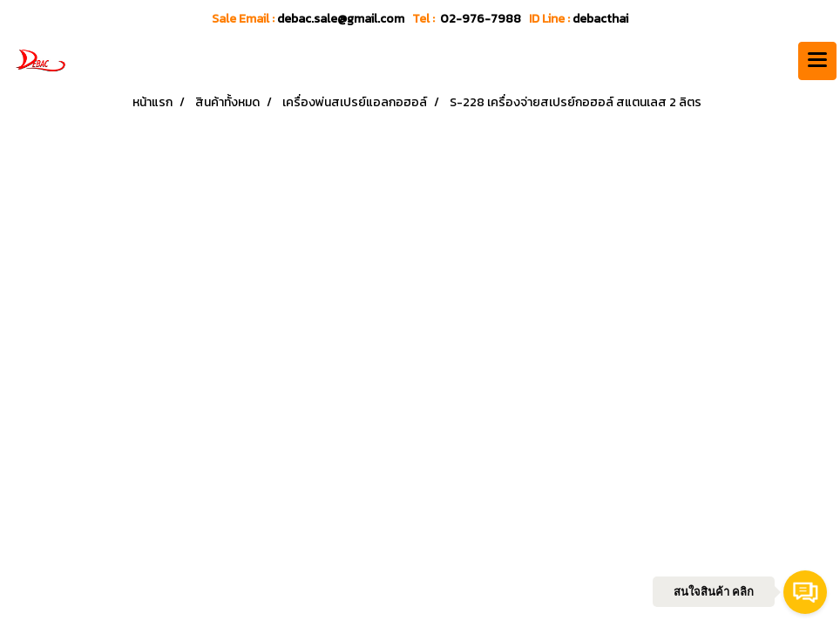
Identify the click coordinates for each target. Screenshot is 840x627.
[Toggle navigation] (817, 61)
